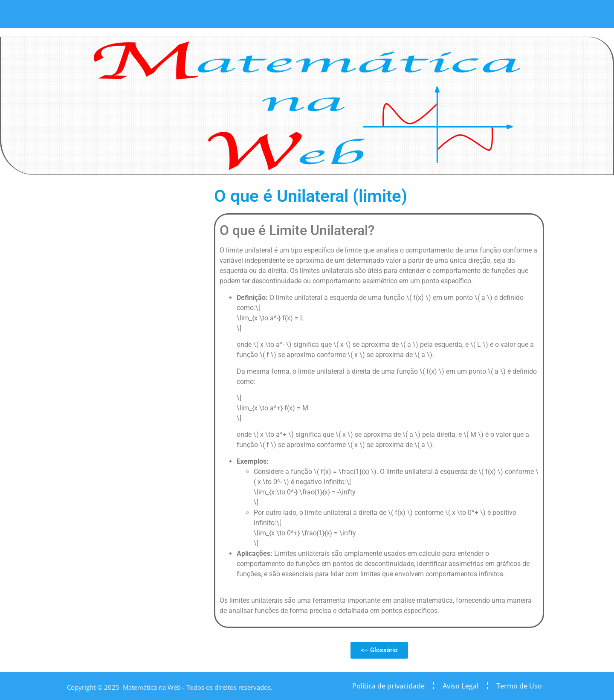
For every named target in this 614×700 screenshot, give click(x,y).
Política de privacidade (388, 686)
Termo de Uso (519, 686)
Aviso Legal (460, 686)
